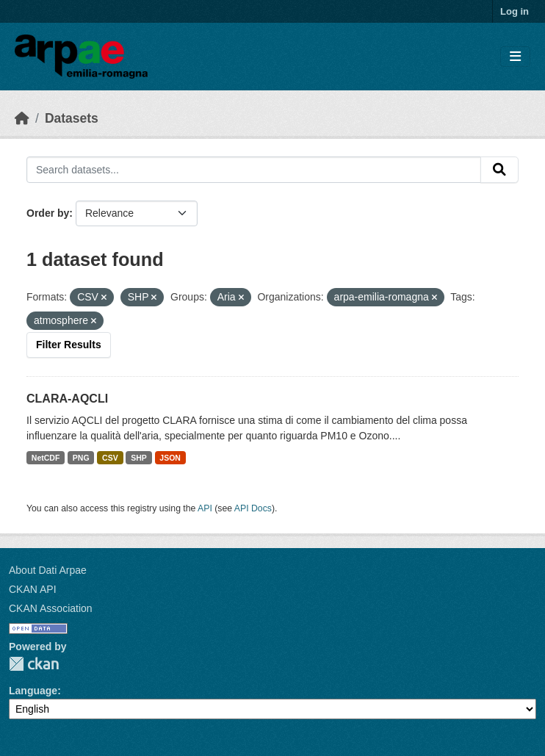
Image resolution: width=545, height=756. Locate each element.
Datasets (72, 118)
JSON (170, 458)
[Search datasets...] (254, 170)
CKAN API (33, 589)
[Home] (22, 118)
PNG (81, 458)
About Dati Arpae (48, 570)
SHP (139, 458)
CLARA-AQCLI (67, 399)
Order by (48, 213)
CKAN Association (51, 608)
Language (33, 691)
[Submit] (499, 170)
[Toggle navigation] (515, 57)
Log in (515, 11)
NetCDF (46, 458)
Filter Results (69, 345)
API (205, 508)
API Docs (253, 508)
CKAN (34, 664)
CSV (110, 458)
